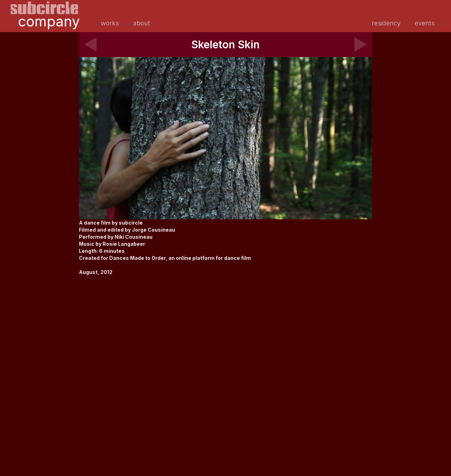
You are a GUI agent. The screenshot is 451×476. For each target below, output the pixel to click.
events (425, 23)
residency (386, 23)
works (110, 23)
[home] (44, 8)
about (142, 23)
